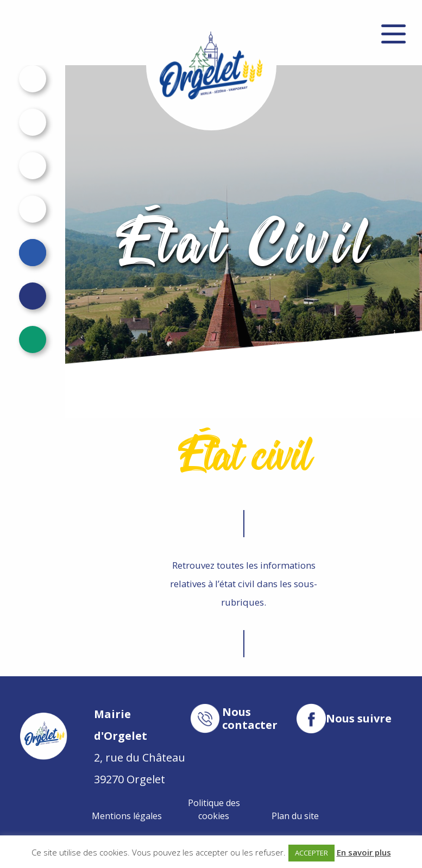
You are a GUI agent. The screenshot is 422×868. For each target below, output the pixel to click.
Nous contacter (250, 719)
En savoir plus (364, 852)
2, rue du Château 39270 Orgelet (140, 747)
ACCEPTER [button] (311, 853)
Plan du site (295, 816)
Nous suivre (359, 719)
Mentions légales (127, 816)
